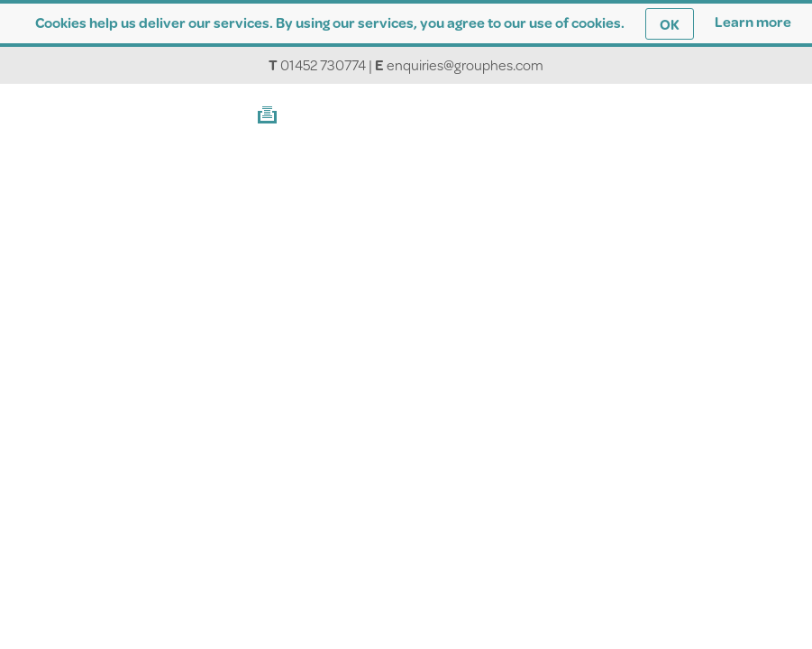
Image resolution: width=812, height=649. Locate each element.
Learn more (753, 21)
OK (670, 24)
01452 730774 (323, 64)
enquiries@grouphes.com (465, 64)
